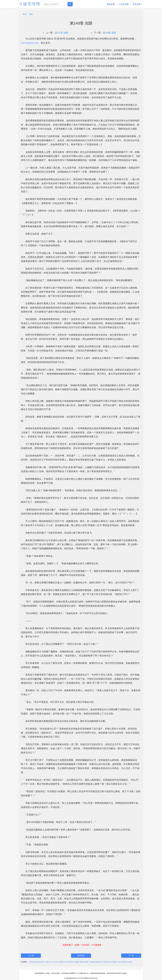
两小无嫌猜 (75, 962)
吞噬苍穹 (62, 962)
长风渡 (130, 962)
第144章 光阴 (109, 33)
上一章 (31, 956)
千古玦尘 (55, 962)
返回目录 (81, 956)
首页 (25, 14)
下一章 (131, 956)
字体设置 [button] (137, 4)
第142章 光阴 (62, 33)
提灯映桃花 (122, 962)
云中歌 (68, 962)
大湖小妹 (48, 962)
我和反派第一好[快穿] (88, 962)
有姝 (31, 14)
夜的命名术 (40, 962)
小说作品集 (124, 4)
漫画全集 (111, 4)
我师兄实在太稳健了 (110, 962)
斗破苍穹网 (30, 4)
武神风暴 (32, 962)
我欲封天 (99, 962)
